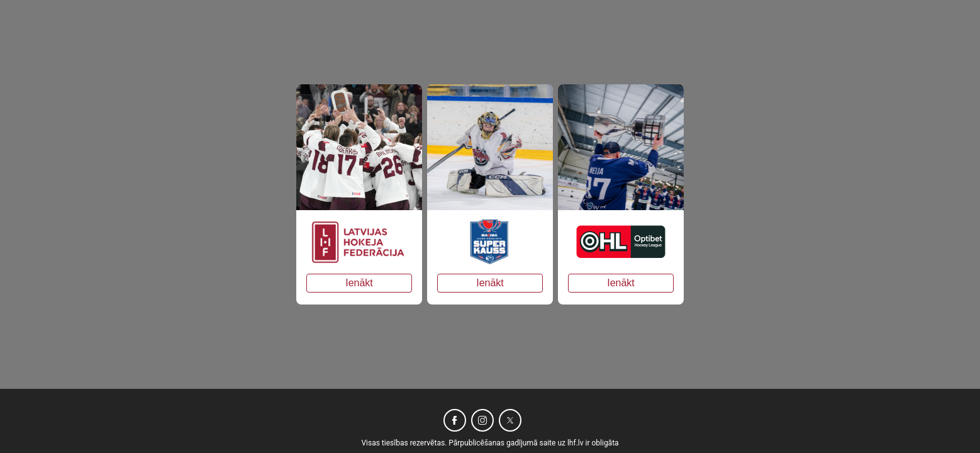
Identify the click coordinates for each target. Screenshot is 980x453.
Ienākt (359, 283)
